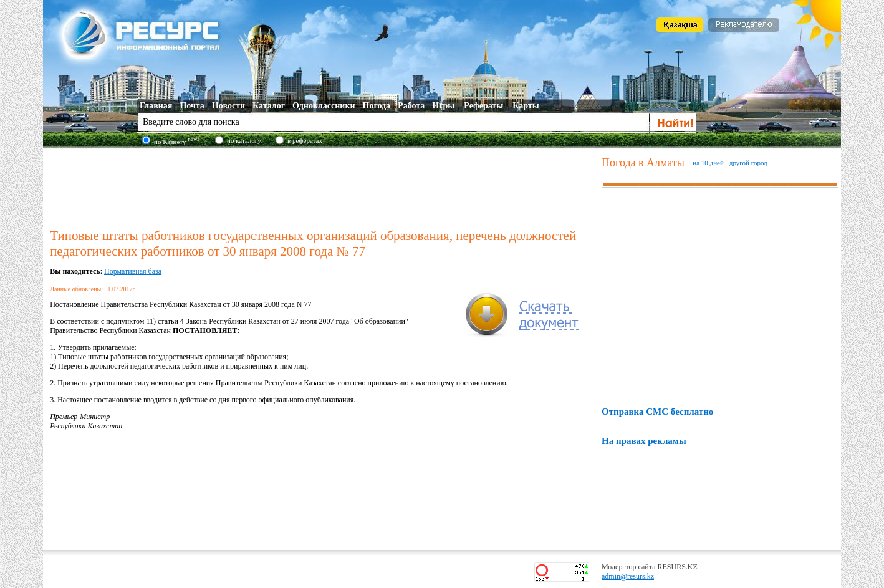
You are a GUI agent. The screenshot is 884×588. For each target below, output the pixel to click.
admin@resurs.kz (628, 576)
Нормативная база (133, 271)
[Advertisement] (323, 186)
